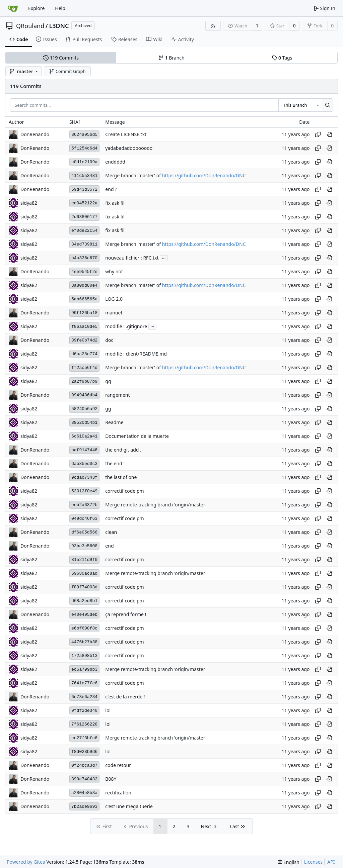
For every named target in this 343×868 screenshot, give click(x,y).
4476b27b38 (84, 642)
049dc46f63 (84, 519)
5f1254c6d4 (84, 148)
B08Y (111, 779)
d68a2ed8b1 (84, 601)
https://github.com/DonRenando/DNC (204, 176)
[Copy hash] (318, 134)
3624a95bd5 (84, 135)
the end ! (115, 464)
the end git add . (123, 450)
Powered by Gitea (26, 862)
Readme (114, 423)
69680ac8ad (84, 573)
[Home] (13, 8)
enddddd (115, 162)
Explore (36, 8)
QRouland (30, 26)
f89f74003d (84, 587)
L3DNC (59, 26)
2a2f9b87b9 (84, 381)
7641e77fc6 (84, 683)
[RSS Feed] (213, 26)
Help (60, 8)
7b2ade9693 (84, 807)
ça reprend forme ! (126, 615)
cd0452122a (84, 203)
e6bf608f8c (84, 628)
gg (108, 381)
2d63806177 (84, 217)
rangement (117, 395)
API (331, 862)
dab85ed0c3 (84, 464)
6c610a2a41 (84, 436)
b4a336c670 (84, 258)
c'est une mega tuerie (129, 807)
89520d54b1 (84, 423)
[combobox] (300, 105)
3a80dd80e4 (84, 285)
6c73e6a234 (84, 697)
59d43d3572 (84, 189)
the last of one (121, 477)
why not (114, 272)
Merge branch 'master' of (133, 176)
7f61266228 (84, 724)
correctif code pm (124, 491)
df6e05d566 (84, 532)
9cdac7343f (84, 477)
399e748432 (84, 779)
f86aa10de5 (84, 327)
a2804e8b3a (84, 793)
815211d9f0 (84, 560)
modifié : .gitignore (126, 327)
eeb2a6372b (84, 505)
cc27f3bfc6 (84, 738)
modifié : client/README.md (136, 354)
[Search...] (327, 105)
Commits (61, 58)
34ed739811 (84, 244)
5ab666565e (84, 299)
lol (108, 711)
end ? (111, 189)
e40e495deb (84, 615)
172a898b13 (84, 656)
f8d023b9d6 (84, 752)
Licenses (314, 862)
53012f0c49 (84, 491)
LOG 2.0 (114, 299)
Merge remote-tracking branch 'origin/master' (156, 505)
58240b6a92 (84, 409)
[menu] (289, 862)
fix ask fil (115, 203)
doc (109, 340)
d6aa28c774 (84, 354)
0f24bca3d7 (84, 765)
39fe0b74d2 (84, 340)
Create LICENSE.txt (126, 135)
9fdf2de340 (84, 711)
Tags (282, 58)
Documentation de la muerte (137, 436)
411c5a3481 (84, 176)
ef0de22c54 (84, 231)
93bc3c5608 (84, 546)
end (109, 546)
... (164, 258)
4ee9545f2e (84, 272)
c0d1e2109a (84, 162)
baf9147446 (84, 450)
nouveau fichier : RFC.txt (132, 258)
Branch (171, 58)
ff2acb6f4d (84, 368)
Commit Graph (67, 71)
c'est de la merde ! (125, 697)
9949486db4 (84, 395)
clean (111, 532)
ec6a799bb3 (84, 669)
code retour (118, 765)
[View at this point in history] (329, 134)
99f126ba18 (84, 313)
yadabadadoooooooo (129, 148)
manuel (114, 313)
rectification (118, 793)
